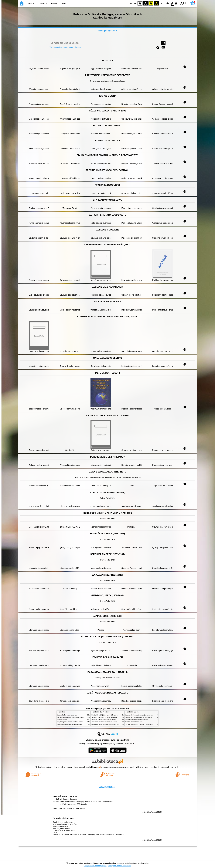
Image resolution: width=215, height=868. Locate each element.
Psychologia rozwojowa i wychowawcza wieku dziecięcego (75, 722)
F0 (172, 3)
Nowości (32, 3)
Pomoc (54, 3)
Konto (64, 3)
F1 (177, 3)
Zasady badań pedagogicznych (67, 715)
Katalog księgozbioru (107, 31)
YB (151, 3)
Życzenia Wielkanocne (63, 818)
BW (145, 3)
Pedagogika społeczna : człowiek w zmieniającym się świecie (76, 717)
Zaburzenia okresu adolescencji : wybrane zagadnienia (142, 715)
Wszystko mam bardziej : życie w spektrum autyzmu (107, 717)
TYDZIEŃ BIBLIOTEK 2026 (65, 796)
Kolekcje (78, 47)
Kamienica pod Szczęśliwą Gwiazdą (137, 720)
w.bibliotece (94, 767)
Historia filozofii (62, 720)
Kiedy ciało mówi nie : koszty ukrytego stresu (105, 724)
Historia (43, 3)
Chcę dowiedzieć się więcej (95, 866)
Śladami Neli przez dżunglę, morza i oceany (139, 717)
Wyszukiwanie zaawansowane (61, 47)
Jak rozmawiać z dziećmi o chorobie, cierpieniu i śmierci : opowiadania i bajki (115, 722)
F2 (183, 3)
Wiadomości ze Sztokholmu (134, 722)
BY (157, 3)
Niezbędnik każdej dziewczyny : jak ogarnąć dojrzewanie (109, 715)
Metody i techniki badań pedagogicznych (70, 724)
